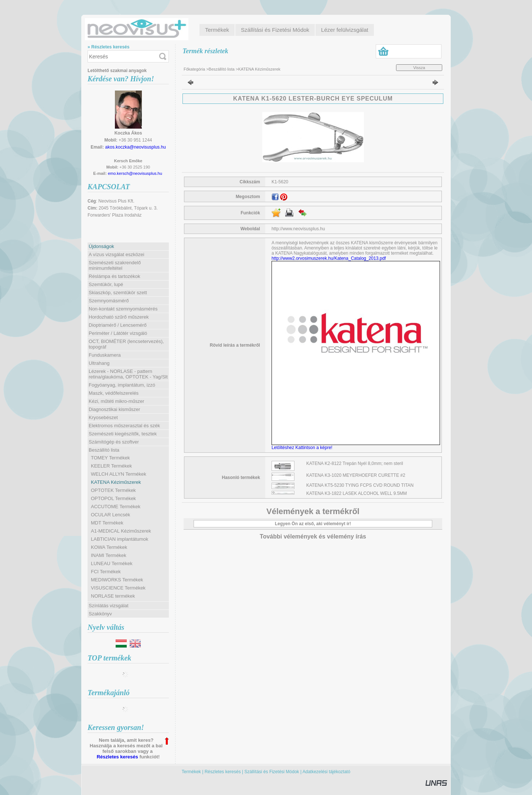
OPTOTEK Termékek (113, 490)
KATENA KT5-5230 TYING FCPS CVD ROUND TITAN (360, 485)
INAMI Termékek (109, 555)
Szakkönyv (100, 614)
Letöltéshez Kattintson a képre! (303, 448)
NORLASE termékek (113, 596)
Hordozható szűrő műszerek (119, 317)
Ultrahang (99, 363)
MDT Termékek (107, 523)
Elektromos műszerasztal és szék (124, 426)
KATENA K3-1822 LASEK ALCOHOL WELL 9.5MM (357, 493)
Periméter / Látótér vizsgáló (118, 333)
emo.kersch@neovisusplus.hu (135, 173)
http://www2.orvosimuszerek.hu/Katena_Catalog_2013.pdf (329, 258)
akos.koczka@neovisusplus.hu (136, 147)
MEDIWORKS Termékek (117, 580)
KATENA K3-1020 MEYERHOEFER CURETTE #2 (356, 475)
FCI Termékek (106, 572)
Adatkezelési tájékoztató (326, 772)
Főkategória (194, 69)
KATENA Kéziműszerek (116, 482)
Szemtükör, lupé (106, 284)
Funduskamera (105, 355)
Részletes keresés (117, 757)
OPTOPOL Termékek (113, 498)
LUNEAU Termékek (112, 563)
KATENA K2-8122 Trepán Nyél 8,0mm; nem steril (355, 463)
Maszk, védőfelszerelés (114, 393)
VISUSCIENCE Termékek (118, 588)
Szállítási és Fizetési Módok (272, 772)
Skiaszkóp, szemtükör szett (118, 293)
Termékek (191, 772)
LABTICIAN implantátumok (120, 539)
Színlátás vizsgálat (109, 606)
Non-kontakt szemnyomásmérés (123, 309)
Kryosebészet (103, 417)
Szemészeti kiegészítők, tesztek (123, 434)
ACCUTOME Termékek (116, 507)
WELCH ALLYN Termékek (119, 474)
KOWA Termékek (109, 547)
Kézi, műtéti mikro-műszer (116, 401)
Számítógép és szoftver (114, 442)
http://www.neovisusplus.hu (298, 229)
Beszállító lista (222, 69)
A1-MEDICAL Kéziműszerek (121, 531)
